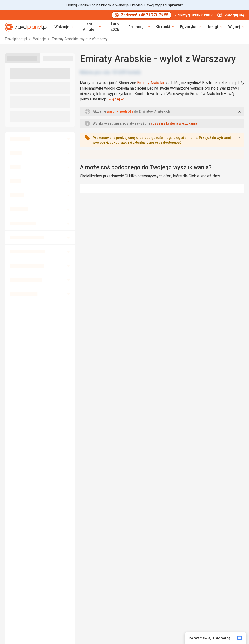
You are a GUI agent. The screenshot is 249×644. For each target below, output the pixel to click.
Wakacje (40, 39)
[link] (90, 27)
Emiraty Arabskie (151, 83)
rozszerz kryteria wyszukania (174, 123)
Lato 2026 (115, 27)
